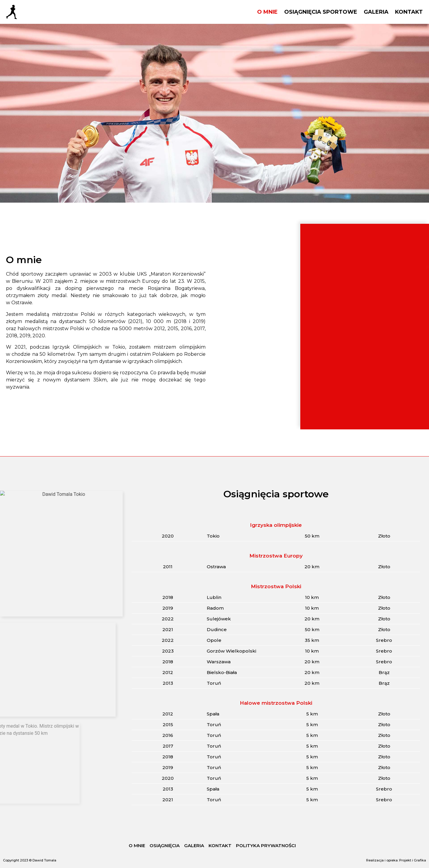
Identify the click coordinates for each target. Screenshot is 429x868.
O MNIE (267, 12)
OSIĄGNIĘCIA (165, 846)
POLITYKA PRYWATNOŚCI (266, 846)
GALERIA (376, 12)
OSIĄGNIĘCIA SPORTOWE (321, 12)
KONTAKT (409, 12)
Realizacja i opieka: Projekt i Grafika (396, 860)
